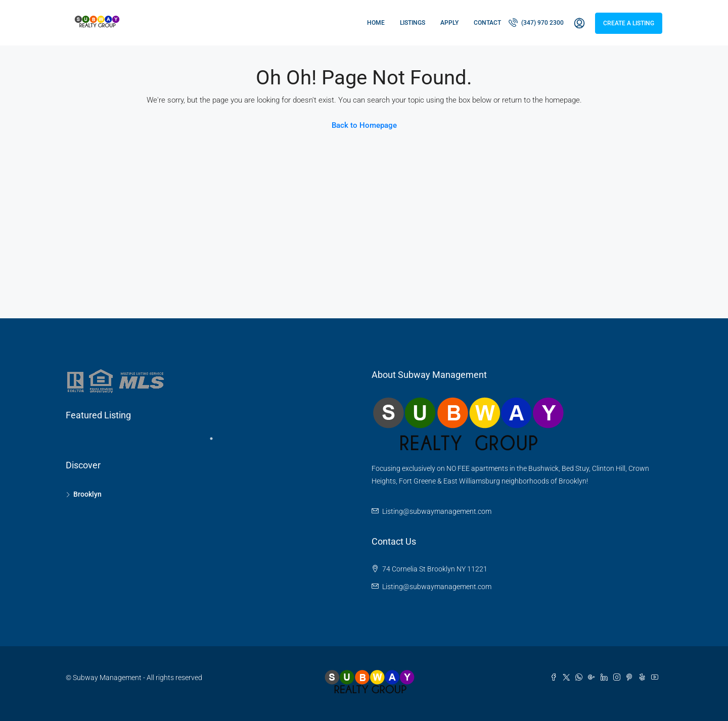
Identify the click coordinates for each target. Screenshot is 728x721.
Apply (449, 23)
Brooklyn (87, 494)
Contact (487, 23)
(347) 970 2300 (536, 22)
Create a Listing (629, 23)
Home (376, 23)
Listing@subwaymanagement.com (437, 511)
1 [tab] (216, 443)
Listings (413, 23)
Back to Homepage (364, 125)
